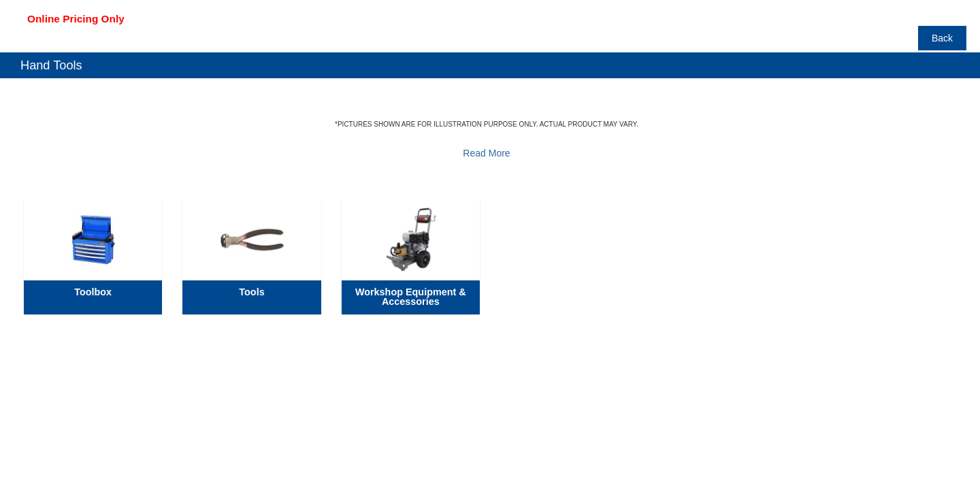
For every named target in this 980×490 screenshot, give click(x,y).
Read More (486, 153)
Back (942, 38)
